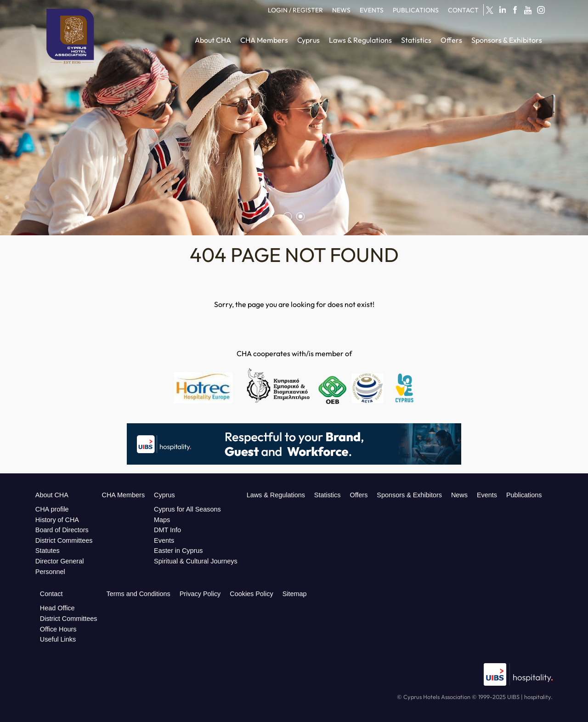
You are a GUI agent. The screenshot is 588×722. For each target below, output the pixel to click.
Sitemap (295, 594)
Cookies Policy (251, 594)
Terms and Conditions (139, 594)
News (459, 495)
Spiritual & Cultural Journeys (196, 561)
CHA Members (124, 495)
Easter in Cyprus (178, 551)
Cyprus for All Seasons (187, 509)
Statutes (48, 551)
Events (164, 540)
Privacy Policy (200, 594)
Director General (60, 561)
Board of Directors (62, 530)
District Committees (64, 540)
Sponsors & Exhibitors (409, 495)
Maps (162, 520)
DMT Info (167, 530)
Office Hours (58, 629)
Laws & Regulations (276, 495)
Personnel (50, 572)
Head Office (57, 608)
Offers (359, 495)
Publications (524, 495)
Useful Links (58, 639)
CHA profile (52, 509)
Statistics (328, 495)
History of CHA (57, 520)
